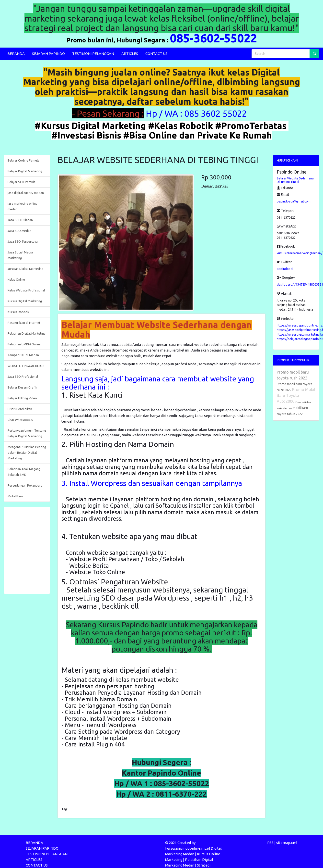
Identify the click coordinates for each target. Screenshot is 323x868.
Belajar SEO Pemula (22, 182)
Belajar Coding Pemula (23, 160)
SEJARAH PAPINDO (48, 54)
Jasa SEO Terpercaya (23, 241)
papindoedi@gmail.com (294, 201)
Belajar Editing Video (22, 398)
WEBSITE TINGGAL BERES (26, 366)
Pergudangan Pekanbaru (25, 485)
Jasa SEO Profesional (23, 377)
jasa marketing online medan (23, 206)
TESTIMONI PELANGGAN (93, 54)
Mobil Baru (15, 496)
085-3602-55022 (213, 38)
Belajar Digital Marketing (25, 171)
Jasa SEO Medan (19, 231)
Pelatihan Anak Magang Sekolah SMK (24, 472)
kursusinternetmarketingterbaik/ (300, 253)
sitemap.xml (287, 843)
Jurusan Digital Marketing (25, 269)
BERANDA (16, 54)
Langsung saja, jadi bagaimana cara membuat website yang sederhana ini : (158, 383)
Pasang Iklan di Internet (24, 323)
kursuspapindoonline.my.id (188, 848)
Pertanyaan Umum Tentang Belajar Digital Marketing (27, 433)
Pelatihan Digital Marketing (27, 333)
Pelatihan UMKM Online (24, 344)
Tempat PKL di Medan (23, 355)
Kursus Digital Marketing (25, 301)
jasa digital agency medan (26, 193)
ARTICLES (130, 54)
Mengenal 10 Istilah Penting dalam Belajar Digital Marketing (27, 453)
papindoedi (285, 269)
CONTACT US (156, 54)
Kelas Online (16, 279)
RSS (270, 843)
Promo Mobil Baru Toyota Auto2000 (296, 395)
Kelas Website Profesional (26, 290)
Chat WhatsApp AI (20, 420)
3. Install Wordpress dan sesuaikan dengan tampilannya (152, 483)
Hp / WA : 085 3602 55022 (197, 113)
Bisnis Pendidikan (20, 409)
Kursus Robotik (18, 312)
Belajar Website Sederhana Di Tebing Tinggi (295, 180)
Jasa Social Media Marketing (20, 255)
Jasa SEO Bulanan (20, 220)
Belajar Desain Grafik (22, 387)
